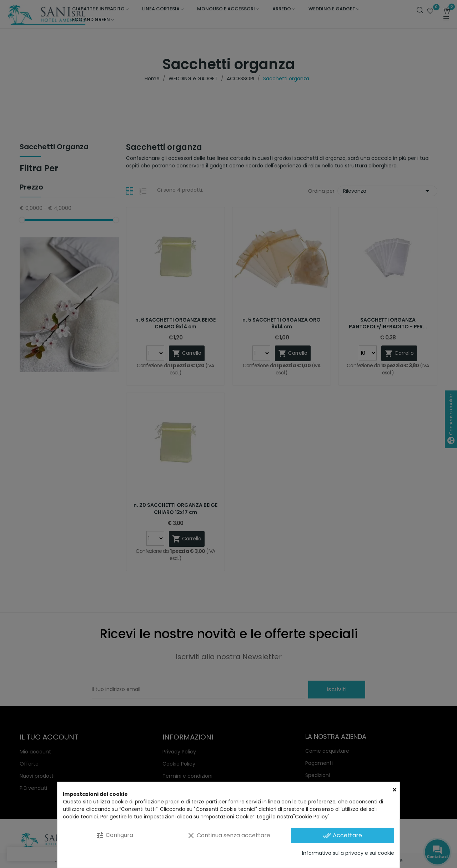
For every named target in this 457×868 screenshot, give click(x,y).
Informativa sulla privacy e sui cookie (348, 853)
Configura (114, 835)
